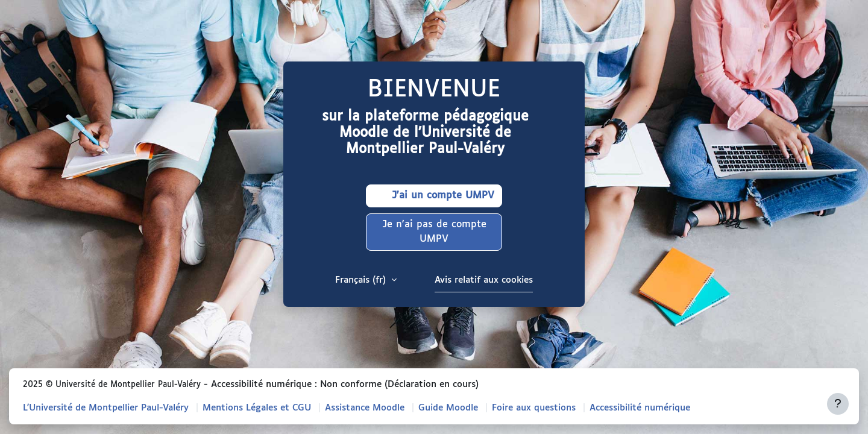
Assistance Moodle (365, 408)
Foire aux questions (534, 408)
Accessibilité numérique (640, 408)
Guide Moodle (448, 408)
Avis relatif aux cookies (484, 280)
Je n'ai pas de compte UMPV (434, 232)
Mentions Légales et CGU (257, 408)
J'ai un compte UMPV (434, 196)
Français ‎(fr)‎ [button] (362, 280)
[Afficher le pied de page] (838, 404)
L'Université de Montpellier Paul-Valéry (106, 408)
